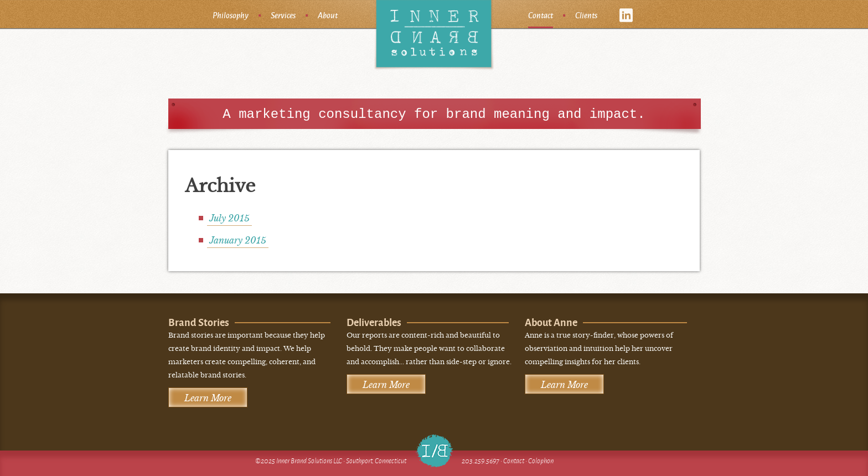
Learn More (208, 398)
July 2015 (229, 218)
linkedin (626, 15)
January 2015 (238, 240)
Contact (541, 15)
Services (283, 15)
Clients (586, 15)
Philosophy (231, 15)
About (328, 15)
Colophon (541, 461)
